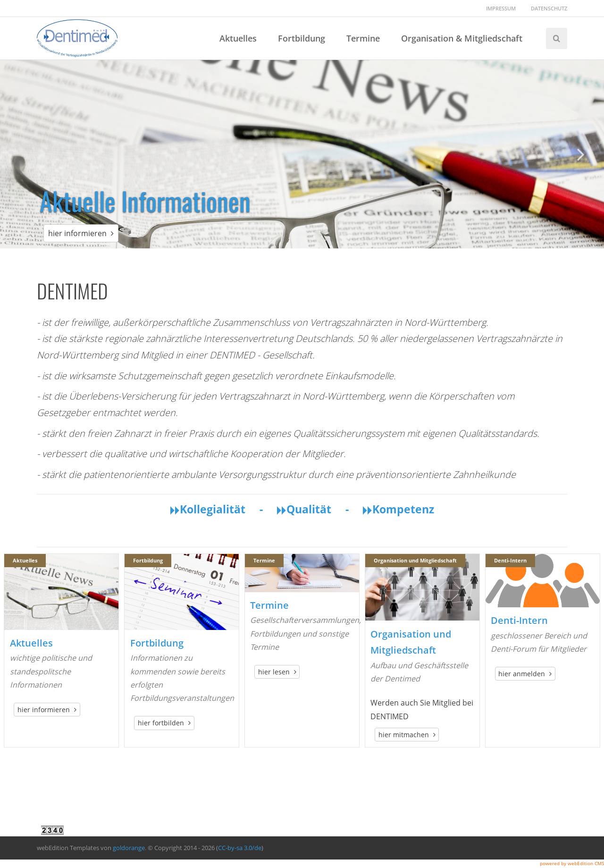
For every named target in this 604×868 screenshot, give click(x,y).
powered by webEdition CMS (572, 863)
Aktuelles (238, 38)
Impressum (501, 8)
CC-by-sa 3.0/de (240, 848)
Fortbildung (302, 38)
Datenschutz (549, 8)
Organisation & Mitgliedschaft (462, 38)
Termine (363, 38)
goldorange (129, 848)
